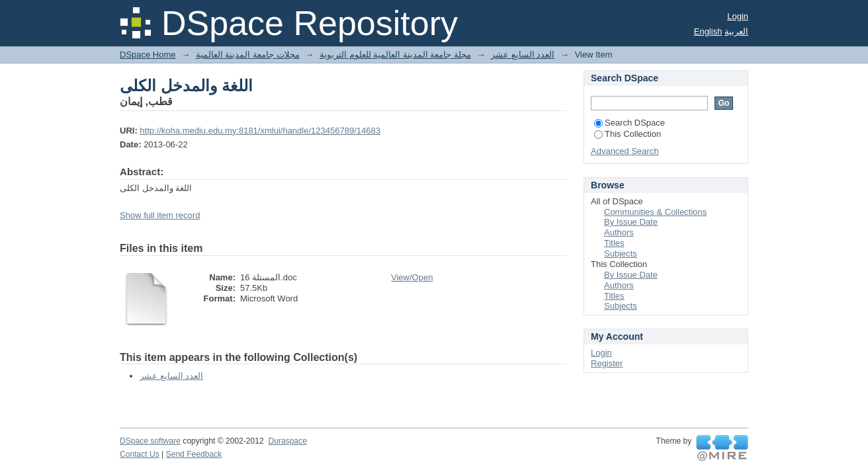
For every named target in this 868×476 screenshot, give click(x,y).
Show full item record (160, 215)
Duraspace (287, 441)
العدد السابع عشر (523, 55)
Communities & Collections (655, 212)
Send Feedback (194, 454)
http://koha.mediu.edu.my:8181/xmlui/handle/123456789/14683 (260, 131)
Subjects (621, 254)
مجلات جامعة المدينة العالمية (248, 55)
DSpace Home (148, 55)
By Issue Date (631, 222)
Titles (614, 243)
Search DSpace (629, 123)
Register (607, 363)
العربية (736, 31)
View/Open (412, 277)
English (708, 31)
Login (738, 16)
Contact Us (140, 454)
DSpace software (150, 441)
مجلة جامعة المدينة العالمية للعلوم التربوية (395, 55)
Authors (619, 232)
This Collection (628, 134)
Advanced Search (625, 151)
